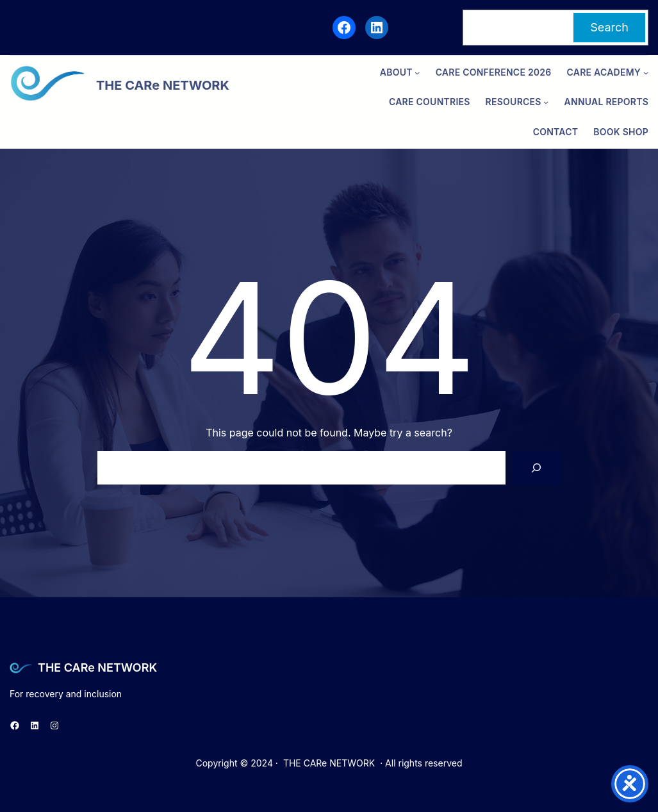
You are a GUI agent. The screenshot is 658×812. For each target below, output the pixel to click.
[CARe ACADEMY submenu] (646, 72)
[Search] (536, 468)
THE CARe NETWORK (97, 667)
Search (609, 27)
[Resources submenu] (546, 102)
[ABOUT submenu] (417, 72)
